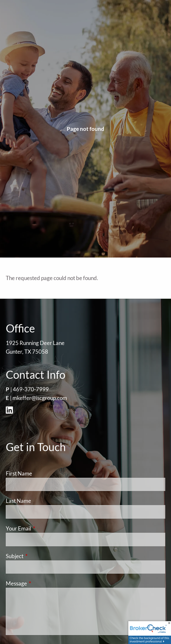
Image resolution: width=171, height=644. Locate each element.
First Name (19, 473)
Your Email (43, 528)
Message (41, 583)
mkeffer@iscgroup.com (40, 398)
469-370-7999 (31, 389)
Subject (39, 556)
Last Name (18, 501)
